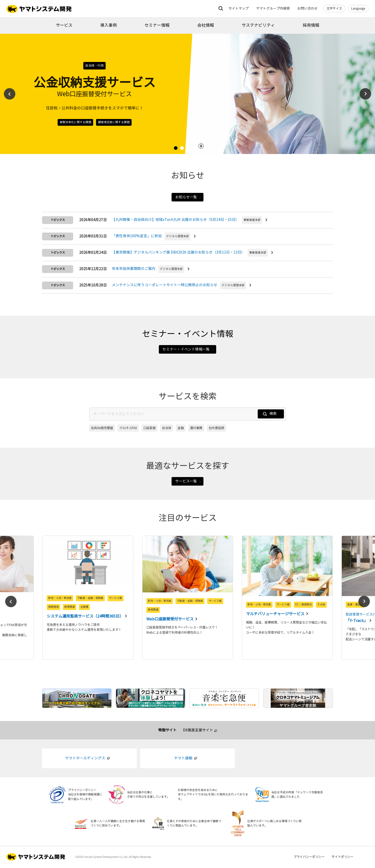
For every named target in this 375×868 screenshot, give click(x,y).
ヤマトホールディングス (85, 759)
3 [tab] (189, 149)
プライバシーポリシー (309, 858)
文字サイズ (334, 9)
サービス (64, 25)
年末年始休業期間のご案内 (134, 269)
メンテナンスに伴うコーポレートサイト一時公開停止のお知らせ (165, 285)
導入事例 (108, 25)
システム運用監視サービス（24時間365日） (85, 617)
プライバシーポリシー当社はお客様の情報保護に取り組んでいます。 (85, 795)
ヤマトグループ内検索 (273, 9)
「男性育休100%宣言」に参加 (137, 236)
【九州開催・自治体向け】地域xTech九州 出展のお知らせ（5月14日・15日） (175, 220)
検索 (269, 414)
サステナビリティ (258, 25)
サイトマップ (238, 9)
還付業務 (196, 428)
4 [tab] (195, 149)
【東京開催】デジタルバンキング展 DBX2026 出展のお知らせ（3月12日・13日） (178, 253)
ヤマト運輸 (183, 759)
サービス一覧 (188, 482)
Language (358, 9)
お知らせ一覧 (188, 197)
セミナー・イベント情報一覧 (188, 350)
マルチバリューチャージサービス (276, 615)
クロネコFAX (128, 428)
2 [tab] (183, 149)
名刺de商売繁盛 (102, 428)
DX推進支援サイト (198, 731)
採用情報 (311, 25)
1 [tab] (176, 149)
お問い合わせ (308, 9)
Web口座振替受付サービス (170, 620)
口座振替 (149, 428)
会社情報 (206, 25)
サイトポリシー (343, 858)
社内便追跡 (216, 428)
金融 (181, 428)
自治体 (167, 428)
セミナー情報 (157, 25)
